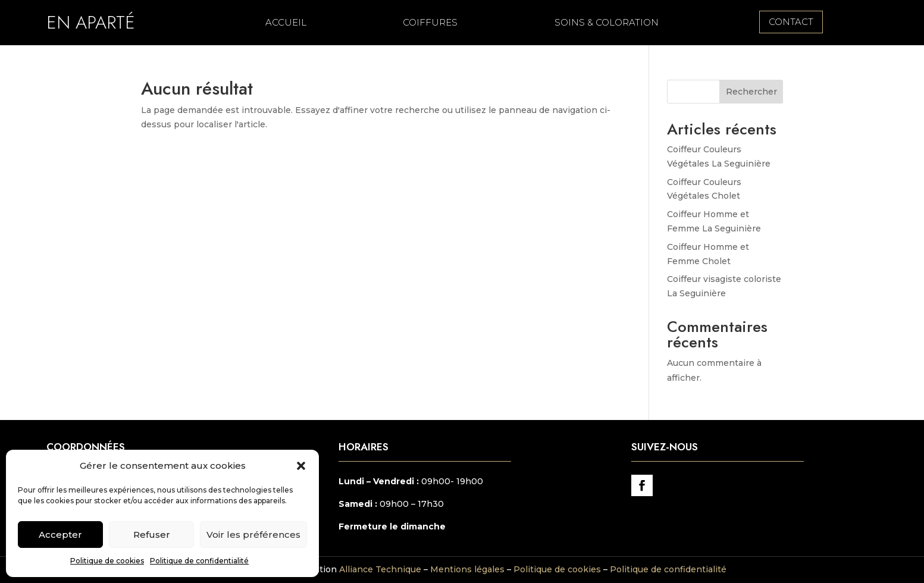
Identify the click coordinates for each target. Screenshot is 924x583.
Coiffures (430, 23)
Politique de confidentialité (199, 561)
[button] (301, 466)
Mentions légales (467, 569)
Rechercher (751, 92)
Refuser (152, 535)
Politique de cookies (107, 561)
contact (791, 22)
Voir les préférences (253, 535)
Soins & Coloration (607, 23)
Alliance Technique (380, 569)
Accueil (286, 23)
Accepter (60, 535)
